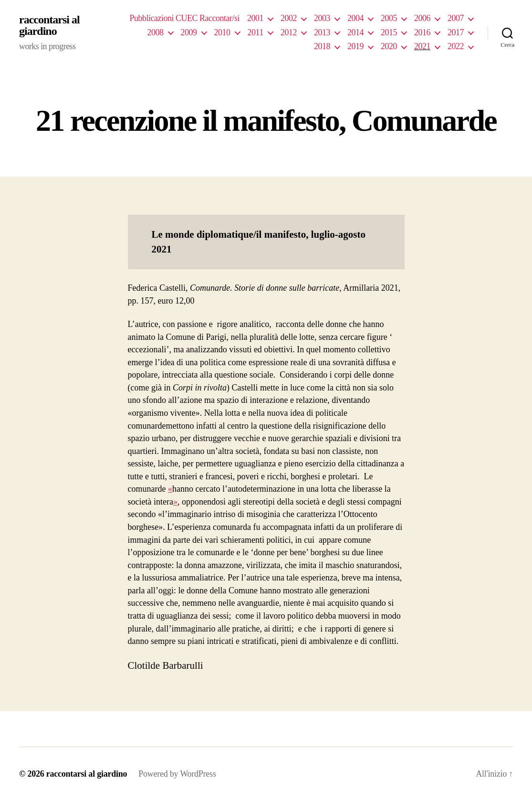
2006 (422, 18)
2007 (456, 18)
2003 (322, 18)
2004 (355, 18)
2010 (222, 32)
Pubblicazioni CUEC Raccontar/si (184, 18)
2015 (389, 32)
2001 (255, 18)
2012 (289, 32)
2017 (456, 32)
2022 (456, 46)
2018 (322, 46)
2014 (355, 32)
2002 (289, 18)
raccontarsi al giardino (49, 25)
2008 (156, 32)
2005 (389, 18)
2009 (189, 32)
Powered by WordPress (177, 774)
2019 (355, 46)
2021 (422, 46)
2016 (422, 32)
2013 (322, 32)
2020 (389, 46)
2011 (256, 32)
